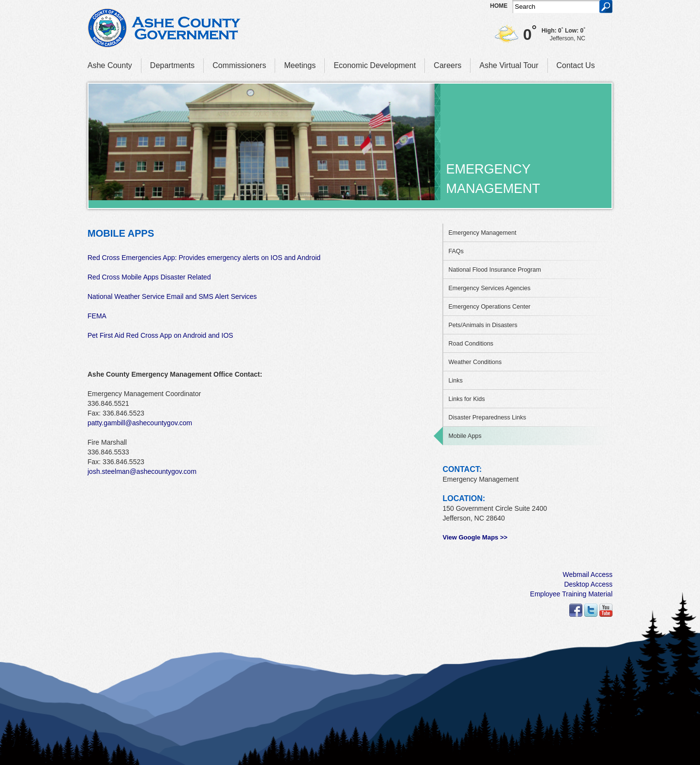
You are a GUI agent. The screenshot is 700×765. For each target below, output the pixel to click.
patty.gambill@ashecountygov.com (140, 423)
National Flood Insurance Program (494, 270)
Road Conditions (471, 344)
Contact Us (576, 65)
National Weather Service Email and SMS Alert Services (172, 296)
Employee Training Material (571, 594)
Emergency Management (482, 233)
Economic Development (375, 65)
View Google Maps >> (475, 537)
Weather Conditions (475, 362)
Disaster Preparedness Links (487, 417)
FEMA (97, 316)
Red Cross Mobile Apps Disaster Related (149, 277)
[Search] (556, 7)
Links (455, 381)
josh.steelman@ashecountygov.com (142, 471)
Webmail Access (588, 574)
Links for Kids (466, 399)
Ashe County (110, 65)
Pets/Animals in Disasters (483, 325)
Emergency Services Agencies (489, 288)
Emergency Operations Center (489, 307)
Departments (173, 65)
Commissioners (239, 65)
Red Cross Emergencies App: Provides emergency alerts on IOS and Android (204, 258)
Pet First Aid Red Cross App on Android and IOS (160, 335)
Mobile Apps (465, 436)
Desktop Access (588, 584)
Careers (447, 65)
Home (499, 6)
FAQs (456, 251)
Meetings (300, 65)
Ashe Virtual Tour (509, 65)
